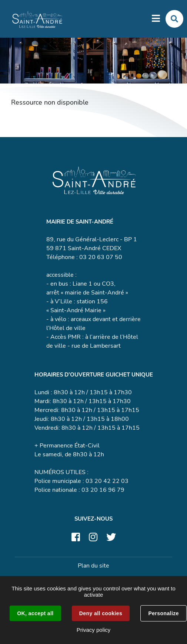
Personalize (163, 613)
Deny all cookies (101, 613)
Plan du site (93, 566)
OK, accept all (35, 613)
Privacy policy (94, 630)
